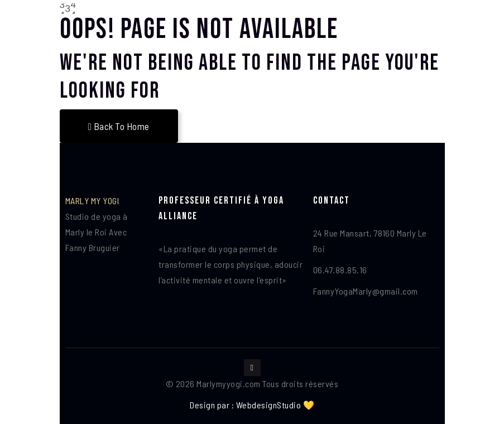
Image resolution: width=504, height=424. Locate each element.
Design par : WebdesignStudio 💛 (252, 405)
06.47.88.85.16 (340, 270)
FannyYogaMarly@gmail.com (366, 291)
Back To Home (119, 126)
